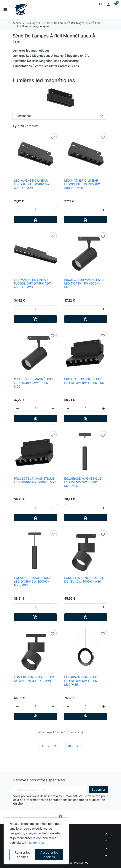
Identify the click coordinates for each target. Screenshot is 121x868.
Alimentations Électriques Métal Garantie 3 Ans (46, 66)
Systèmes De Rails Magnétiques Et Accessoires (46, 61)
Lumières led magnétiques (31, 50)
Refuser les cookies (22, 855)
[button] (101, 4)
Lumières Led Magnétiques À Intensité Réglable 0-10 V (51, 56)
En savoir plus (35, 843)
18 (69, 746)
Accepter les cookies (49, 855)
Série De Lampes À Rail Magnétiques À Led (54, 39)
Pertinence (60, 116)
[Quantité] (35, 210)
